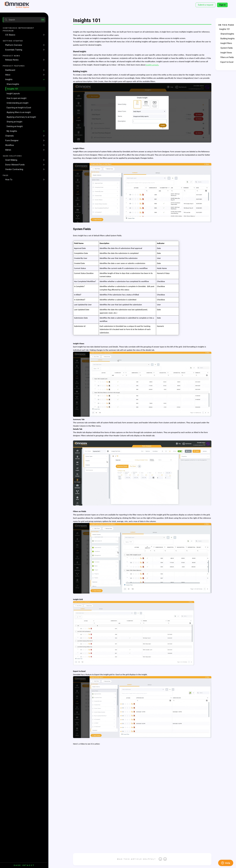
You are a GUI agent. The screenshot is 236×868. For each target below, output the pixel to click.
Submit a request (205, 5)
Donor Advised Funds (15, 165)
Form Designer (12, 140)
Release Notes (12, 60)
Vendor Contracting (14, 169)
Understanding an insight (17, 103)
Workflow (10, 145)
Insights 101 (13, 89)
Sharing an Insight (14, 122)
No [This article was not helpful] (165, 859)
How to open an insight (17, 98)
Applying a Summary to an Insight (21, 117)
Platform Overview (14, 45)
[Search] (24, 20)
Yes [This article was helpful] (160, 859)
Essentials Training (14, 50)
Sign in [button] (222, 5)
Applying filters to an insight (19, 112)
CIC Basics (10, 35)
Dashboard (10, 70)
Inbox (8, 75)
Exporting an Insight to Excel (19, 108)
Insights (9, 79)
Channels (9, 136)
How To (9, 180)
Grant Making (11, 160)
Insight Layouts (13, 94)
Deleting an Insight (15, 126)
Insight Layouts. (152, 65)
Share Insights (13, 84)
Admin (8, 150)
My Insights (12, 131)
